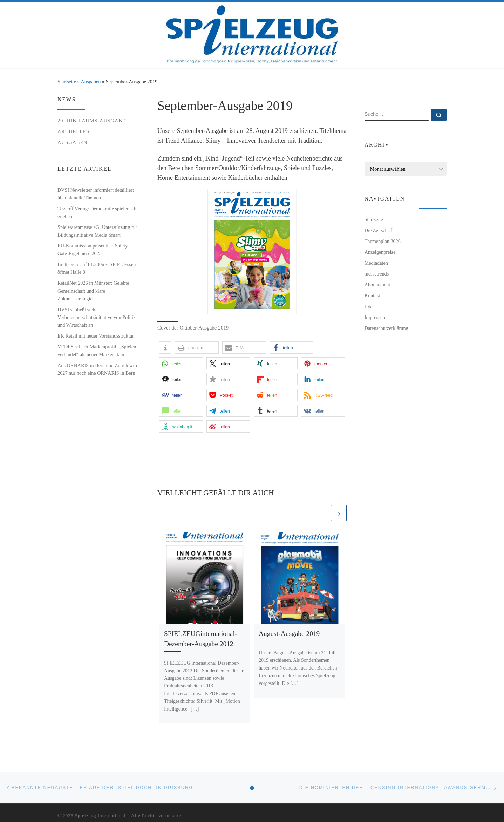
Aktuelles (73, 131)
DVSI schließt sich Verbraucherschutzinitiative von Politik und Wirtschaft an (97, 317)
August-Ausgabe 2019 (289, 634)
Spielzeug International (100, 816)
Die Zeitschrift (379, 230)
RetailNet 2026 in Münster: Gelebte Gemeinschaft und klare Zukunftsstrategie (93, 291)
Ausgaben (91, 82)
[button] (165, 348)
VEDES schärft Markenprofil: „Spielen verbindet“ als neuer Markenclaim (97, 351)
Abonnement (377, 285)
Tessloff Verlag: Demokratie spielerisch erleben (97, 212)
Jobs (369, 306)
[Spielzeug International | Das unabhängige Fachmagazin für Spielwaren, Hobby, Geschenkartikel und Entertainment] (252, 33)
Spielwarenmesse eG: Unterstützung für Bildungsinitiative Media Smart (97, 231)
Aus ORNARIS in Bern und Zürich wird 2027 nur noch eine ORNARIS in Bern (98, 369)
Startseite (67, 82)
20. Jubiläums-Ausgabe (91, 121)
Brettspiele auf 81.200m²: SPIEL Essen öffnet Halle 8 (97, 268)
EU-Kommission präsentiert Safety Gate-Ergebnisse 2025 (93, 250)
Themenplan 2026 (383, 241)
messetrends (377, 274)
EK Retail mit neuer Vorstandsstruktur (96, 336)
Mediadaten (376, 263)
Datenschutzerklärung (386, 328)
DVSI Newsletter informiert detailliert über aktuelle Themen (96, 194)
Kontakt (373, 295)
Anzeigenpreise (380, 252)
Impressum (376, 317)
